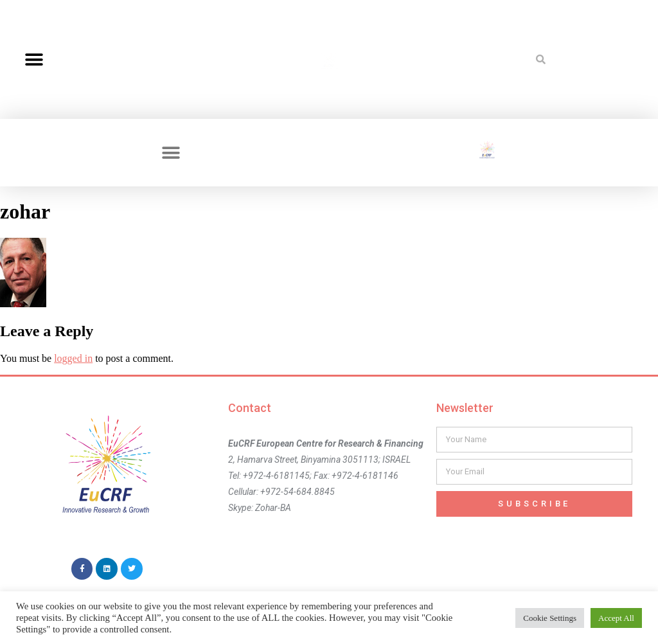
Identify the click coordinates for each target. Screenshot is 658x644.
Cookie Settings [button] (550, 618)
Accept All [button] (616, 618)
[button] (34, 59)
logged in (73, 358)
